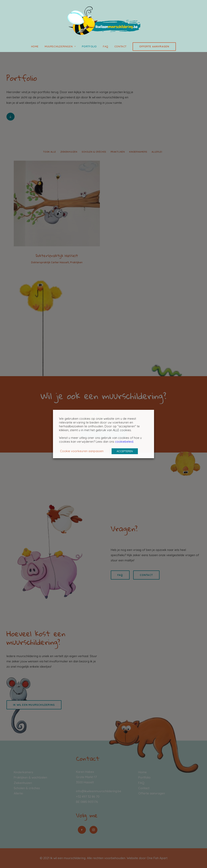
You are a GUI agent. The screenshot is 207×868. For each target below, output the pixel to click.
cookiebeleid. (124, 442)
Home (35, 46)
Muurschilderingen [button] (60, 46)
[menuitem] (36, 47)
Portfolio (89, 46)
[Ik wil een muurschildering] (103, 21)
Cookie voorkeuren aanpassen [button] (82, 451)
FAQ (106, 46)
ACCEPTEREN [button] (125, 451)
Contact (120, 46)
